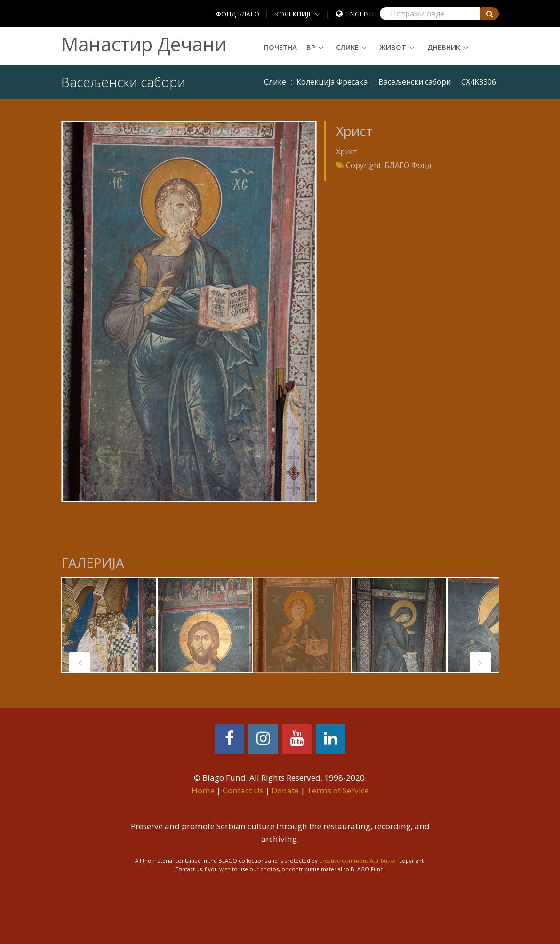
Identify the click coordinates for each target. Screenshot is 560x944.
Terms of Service (338, 790)
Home (203, 790)
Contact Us (243, 790)
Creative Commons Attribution (358, 860)
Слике (347, 47)
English (360, 14)
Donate (285, 790)
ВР (311, 47)
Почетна (280, 47)
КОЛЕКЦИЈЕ (293, 14)
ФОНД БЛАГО (238, 14)
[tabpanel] (109, 625)
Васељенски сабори (415, 82)
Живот (393, 47)
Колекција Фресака (332, 82)
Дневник (444, 47)
